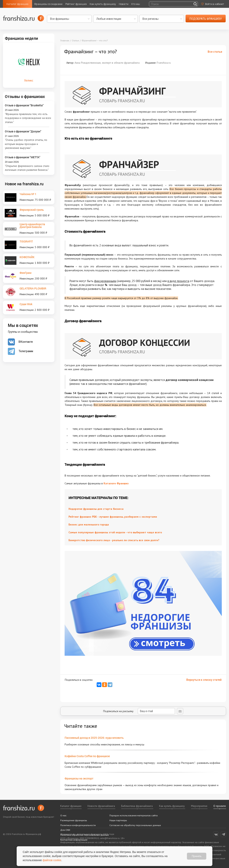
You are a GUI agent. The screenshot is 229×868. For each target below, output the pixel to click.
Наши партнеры (118, 820)
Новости (124, 4)
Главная (65, 40)
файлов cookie (52, 860)
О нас (63, 815)
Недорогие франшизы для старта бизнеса (96, 509)
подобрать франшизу (206, 19)
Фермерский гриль (32, 210)
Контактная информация (74, 840)
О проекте (220, 806)
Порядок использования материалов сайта (133, 815)
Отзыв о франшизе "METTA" (23, 157)
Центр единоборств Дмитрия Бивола (32, 226)
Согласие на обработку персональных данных (135, 825)
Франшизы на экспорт (79, 778)
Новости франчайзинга (101, 806)
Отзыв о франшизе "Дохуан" (23, 131)
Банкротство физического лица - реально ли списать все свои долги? (114, 540)
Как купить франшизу (103, 4)
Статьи (75, 40)
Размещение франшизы (74, 820)
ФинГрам (26, 273)
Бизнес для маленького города (89, 524)
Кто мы (136, 4)
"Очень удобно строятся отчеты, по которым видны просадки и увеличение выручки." (26, 144)
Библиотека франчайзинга (137, 806)
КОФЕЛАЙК (27, 257)
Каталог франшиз (17, 4)
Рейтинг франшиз (76, 4)
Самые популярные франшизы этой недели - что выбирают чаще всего (115, 532)
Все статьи (215, 52)
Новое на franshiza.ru (24, 184)
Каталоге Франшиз (116, 483)
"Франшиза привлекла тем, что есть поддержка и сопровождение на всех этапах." (28, 118)
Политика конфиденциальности (78, 825)
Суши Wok (26, 304)
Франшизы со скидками (48, 4)
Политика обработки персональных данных (85, 835)
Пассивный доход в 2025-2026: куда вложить (94, 738)
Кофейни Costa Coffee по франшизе (87, 756)
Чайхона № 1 (28, 194)
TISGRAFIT (26, 241)
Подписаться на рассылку (139, 711)
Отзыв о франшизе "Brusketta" (24, 105)
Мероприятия (199, 806)
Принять (197, 856)
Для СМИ (65, 830)
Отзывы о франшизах (25, 96)
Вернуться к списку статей (204, 680)
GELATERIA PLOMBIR (33, 288)
